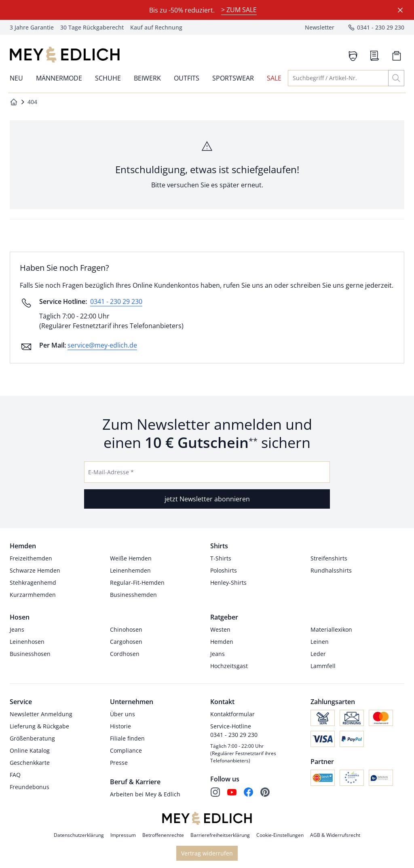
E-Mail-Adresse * (111, 472)
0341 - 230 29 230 (116, 301)
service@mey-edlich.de (102, 345)
